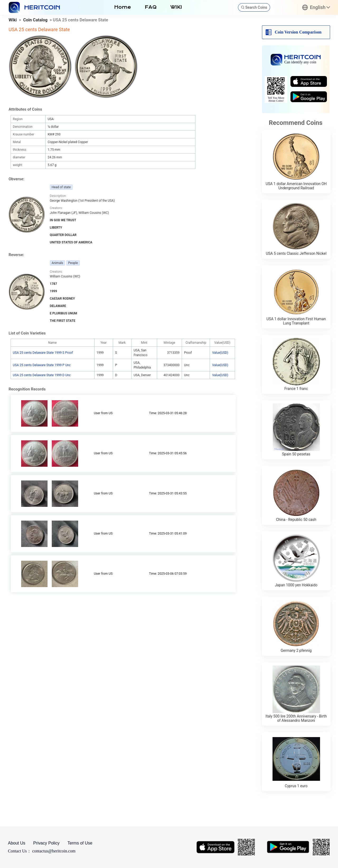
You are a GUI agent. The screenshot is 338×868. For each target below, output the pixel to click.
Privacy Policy (46, 843)
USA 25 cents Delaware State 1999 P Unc (42, 365)
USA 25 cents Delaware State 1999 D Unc (42, 375)
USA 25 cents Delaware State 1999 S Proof (43, 353)
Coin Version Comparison (298, 32)
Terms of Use (80, 843)
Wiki (13, 20)
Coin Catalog (35, 20)
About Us (17, 843)
